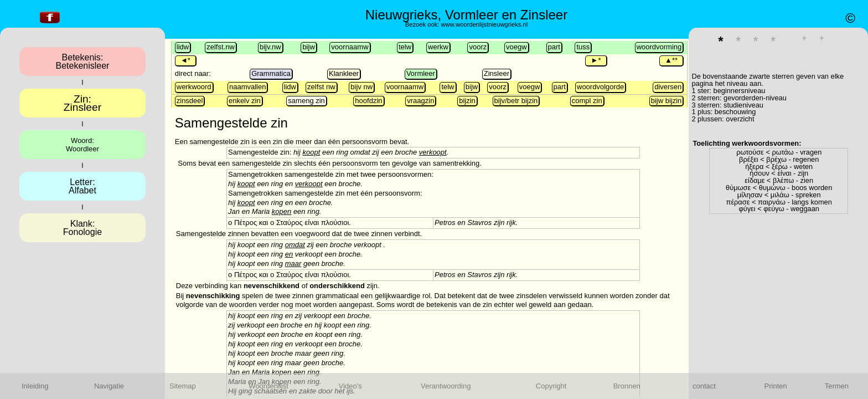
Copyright (551, 386)
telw (405, 47)
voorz (478, 47)
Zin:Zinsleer (82, 103)
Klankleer (344, 73)
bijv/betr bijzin (516, 101)
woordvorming (659, 47)
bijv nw (361, 87)
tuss (583, 47)
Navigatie (109, 386)
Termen (837, 386)
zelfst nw (321, 87)
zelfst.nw (221, 47)
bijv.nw (270, 47)
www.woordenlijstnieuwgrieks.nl (484, 24)
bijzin (467, 101)
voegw (516, 47)
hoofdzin (368, 101)
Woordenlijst (268, 386)
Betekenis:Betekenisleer (82, 62)
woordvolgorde (600, 87)
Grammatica (271, 73)
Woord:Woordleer (82, 145)
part (554, 47)
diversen (668, 87)
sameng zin (306, 101)
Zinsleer (497, 73)
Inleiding (35, 386)
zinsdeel (190, 101)
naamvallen (248, 87)
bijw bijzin (666, 101)
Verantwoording (446, 386)
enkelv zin (245, 101)
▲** (671, 60)
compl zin (587, 101)
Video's (350, 386)
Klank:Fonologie (82, 228)
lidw (183, 47)
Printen (776, 386)
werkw (438, 47)
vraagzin (420, 101)
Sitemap (183, 386)
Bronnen (627, 386)
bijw (308, 47)
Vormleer (421, 73)
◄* (185, 60)
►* (596, 60)
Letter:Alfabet (82, 186)
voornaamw (350, 47)
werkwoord (194, 87)
